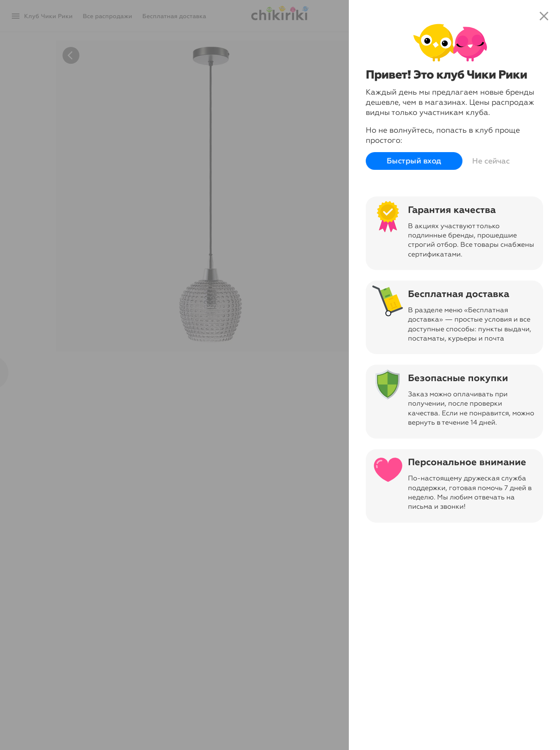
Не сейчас (491, 161)
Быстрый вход (414, 161)
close (544, 16)
